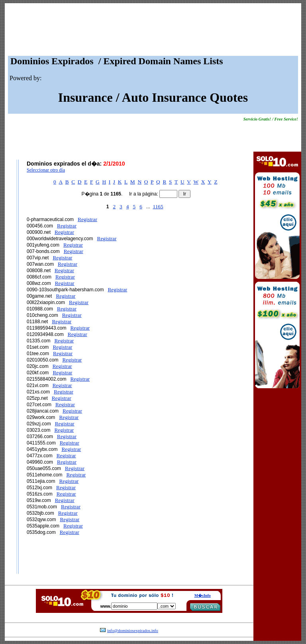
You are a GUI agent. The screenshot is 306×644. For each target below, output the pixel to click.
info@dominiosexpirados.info (133, 631)
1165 (158, 206)
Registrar (87, 219)
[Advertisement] (153, 32)
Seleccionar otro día (46, 170)
